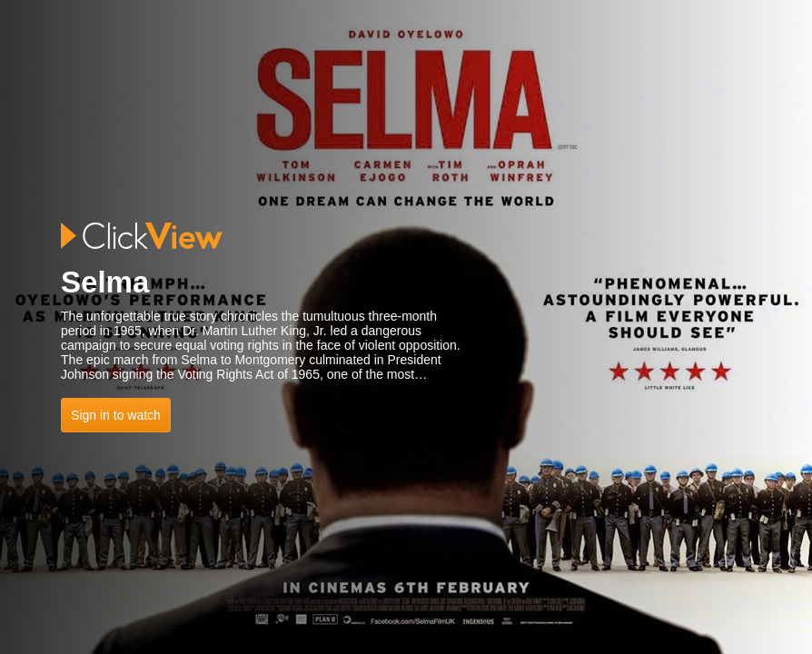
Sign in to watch (116, 415)
